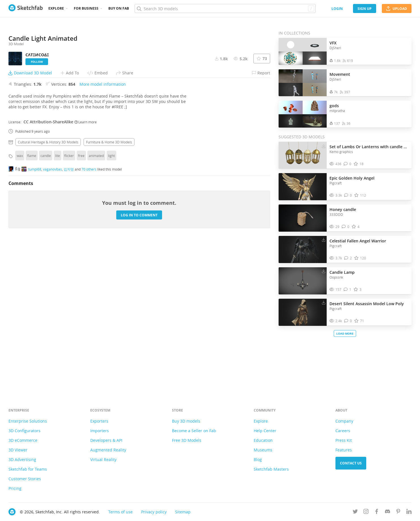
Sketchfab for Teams (28, 469)
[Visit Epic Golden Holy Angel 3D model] (303, 187)
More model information (103, 231)
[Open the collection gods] (303, 114)
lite (58, 302)
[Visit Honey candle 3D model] (303, 218)
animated (96, 302)
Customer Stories (25, 479)
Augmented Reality (108, 450)
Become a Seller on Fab (194, 431)
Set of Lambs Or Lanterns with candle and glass (369, 147)
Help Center (265, 431)
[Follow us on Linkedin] (409, 512)
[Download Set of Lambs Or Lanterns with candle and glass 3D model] (324, 145)
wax (20, 302)
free (81, 302)
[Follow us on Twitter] (355, 512)
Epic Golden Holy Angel (352, 178)
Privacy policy (154, 512)
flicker (69, 302)
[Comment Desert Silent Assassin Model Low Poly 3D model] (348, 321)
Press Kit (344, 440)
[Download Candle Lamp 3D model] (324, 271)
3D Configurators (24, 431)
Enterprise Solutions (28, 421)
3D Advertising (22, 459)
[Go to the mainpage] (26, 8)
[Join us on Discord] (387, 512)
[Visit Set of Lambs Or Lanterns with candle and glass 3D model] (303, 155)
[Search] (225, 8)
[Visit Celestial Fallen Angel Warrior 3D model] (303, 249)
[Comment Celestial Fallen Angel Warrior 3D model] (348, 258)
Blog (258, 459)
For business (86, 8)
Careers (343, 431)
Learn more (86, 268)
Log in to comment (139, 361)
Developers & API (106, 440)
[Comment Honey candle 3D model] (345, 227)
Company (344, 421)
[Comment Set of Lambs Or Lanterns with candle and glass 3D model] (347, 164)
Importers (100, 431)
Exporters (99, 421)
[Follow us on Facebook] (377, 512)
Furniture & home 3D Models (109, 289)
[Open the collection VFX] (303, 51)
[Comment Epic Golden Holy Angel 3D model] (348, 195)
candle (46, 302)
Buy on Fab (119, 8)
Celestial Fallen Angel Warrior (358, 241)
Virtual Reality (103, 459)
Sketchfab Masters (271, 469)
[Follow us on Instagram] (366, 512)
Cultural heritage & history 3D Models (48, 289)
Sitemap (183, 512)
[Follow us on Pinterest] (398, 512)
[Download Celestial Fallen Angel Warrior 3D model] (324, 240)
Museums (263, 450)
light (111, 302)
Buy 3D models (186, 421)
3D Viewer (18, 450)
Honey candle (343, 209)
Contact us (351, 463)
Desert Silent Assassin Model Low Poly (367, 304)
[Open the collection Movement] (303, 83)
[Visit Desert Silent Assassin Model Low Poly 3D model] (303, 312)
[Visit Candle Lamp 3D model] (303, 281)
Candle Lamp (342, 272)
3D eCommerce (23, 440)
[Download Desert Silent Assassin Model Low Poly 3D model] (324, 302)
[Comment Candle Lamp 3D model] (347, 289)
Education (263, 440)
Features (344, 450)
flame (32, 302)
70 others (89, 315)
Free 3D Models (187, 440)
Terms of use (120, 512)
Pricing (15, 488)
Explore (56, 8)
